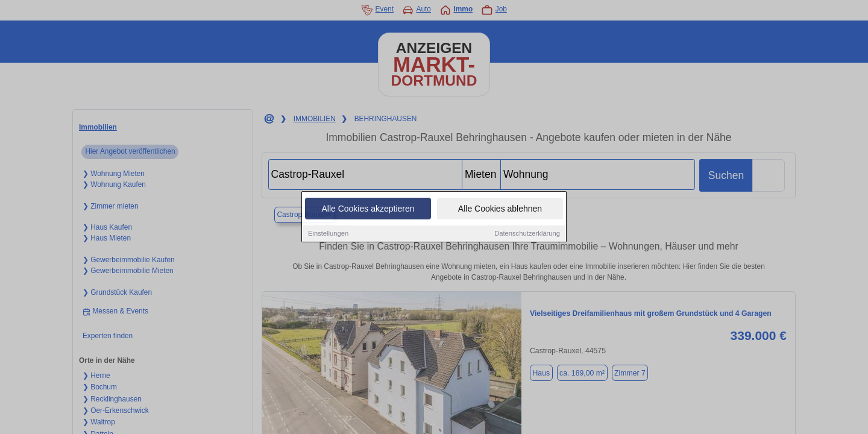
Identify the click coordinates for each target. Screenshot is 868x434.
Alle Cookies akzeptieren (368, 209)
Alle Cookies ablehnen (500, 209)
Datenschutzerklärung (527, 234)
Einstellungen (328, 234)
